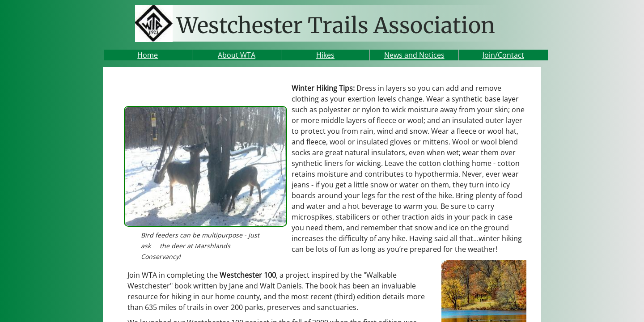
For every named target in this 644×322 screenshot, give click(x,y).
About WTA (237, 55)
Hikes (325, 55)
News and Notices (414, 55)
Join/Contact (503, 55)
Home (148, 55)
